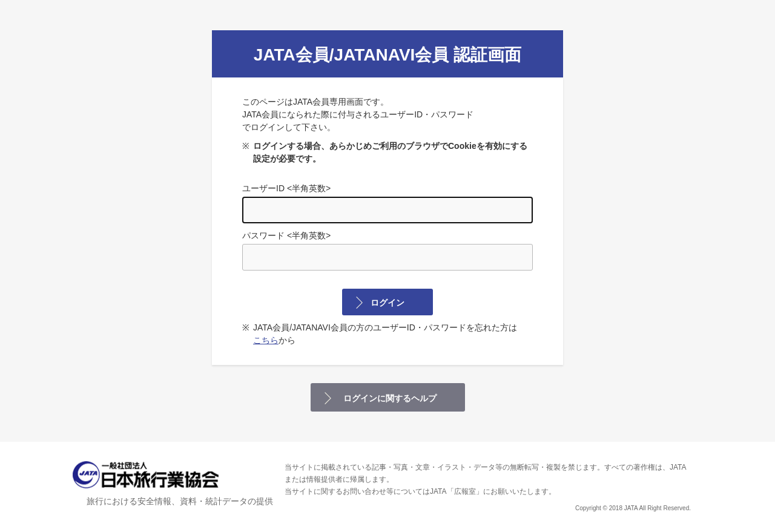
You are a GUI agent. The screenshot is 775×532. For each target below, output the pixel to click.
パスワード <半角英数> (387, 251)
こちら (266, 340)
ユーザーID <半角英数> (387, 203)
